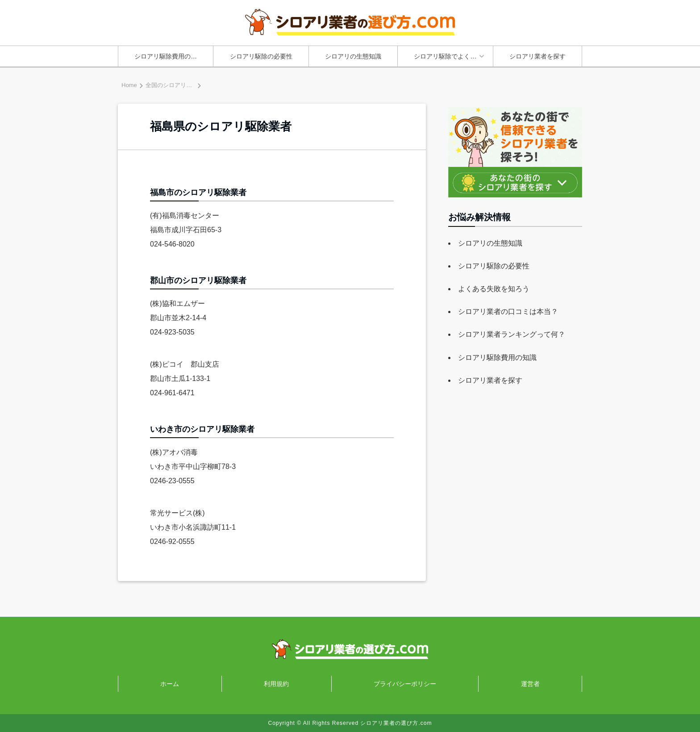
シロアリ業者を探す (537, 56)
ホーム (170, 684)
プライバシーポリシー (405, 684)
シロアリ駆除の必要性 (261, 56)
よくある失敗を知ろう (494, 289)
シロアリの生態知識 (353, 56)
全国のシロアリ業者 (172, 85)
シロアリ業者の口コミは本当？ (508, 312)
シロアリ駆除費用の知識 (169, 56)
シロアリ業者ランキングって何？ (512, 334)
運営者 (530, 684)
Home (129, 85)
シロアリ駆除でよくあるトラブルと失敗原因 (452, 56)
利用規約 (276, 684)
